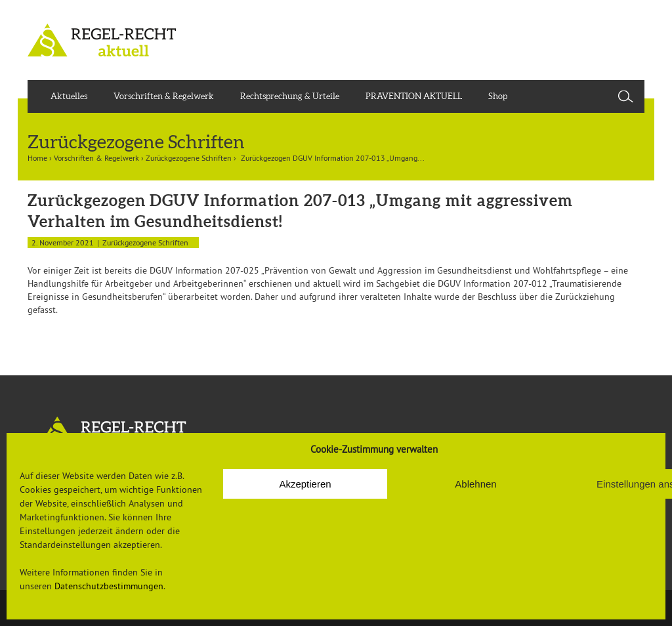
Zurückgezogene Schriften (189, 158)
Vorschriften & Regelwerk (164, 96)
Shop (498, 96)
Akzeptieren (305, 484)
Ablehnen (475, 484)
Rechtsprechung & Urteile (290, 96)
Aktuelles (69, 96)
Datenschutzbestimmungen (109, 586)
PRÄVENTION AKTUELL (414, 96)
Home (37, 158)
